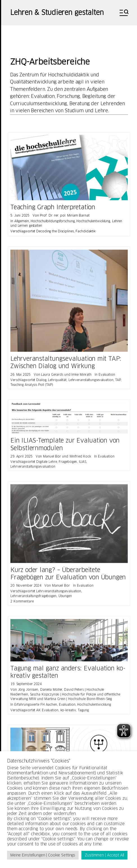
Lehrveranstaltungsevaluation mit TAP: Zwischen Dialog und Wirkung (66, 364)
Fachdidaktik (85, 231)
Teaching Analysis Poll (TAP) (32, 387)
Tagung (83, 712)
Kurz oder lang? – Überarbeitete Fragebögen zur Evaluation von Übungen (68, 575)
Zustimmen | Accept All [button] (104, 855)
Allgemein (22, 221)
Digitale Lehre (46, 464)
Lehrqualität (57, 382)
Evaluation (107, 376)
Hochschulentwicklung (93, 221)
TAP (118, 382)
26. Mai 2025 (20, 376)
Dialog (41, 382)
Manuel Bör (61, 587)
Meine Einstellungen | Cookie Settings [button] (43, 855)
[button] (124, 13)
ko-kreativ (68, 712)
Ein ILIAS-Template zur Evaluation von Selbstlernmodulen (65, 446)
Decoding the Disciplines (55, 231)
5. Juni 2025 (20, 215)
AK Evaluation (47, 712)
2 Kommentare (22, 603)
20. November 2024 (26, 587)
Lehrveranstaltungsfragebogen (33, 598)
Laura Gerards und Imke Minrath (66, 376)
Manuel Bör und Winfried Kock (67, 458)
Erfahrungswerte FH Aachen (36, 706)
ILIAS (82, 464)
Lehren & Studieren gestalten (57, 13)
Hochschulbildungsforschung (52, 221)
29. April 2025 (21, 458)
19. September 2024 (26, 686)
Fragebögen (68, 464)
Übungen (65, 598)
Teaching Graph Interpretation (53, 207)
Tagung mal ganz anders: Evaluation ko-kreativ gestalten (68, 674)
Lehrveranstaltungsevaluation (91, 382)
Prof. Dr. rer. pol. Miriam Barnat (65, 215)
